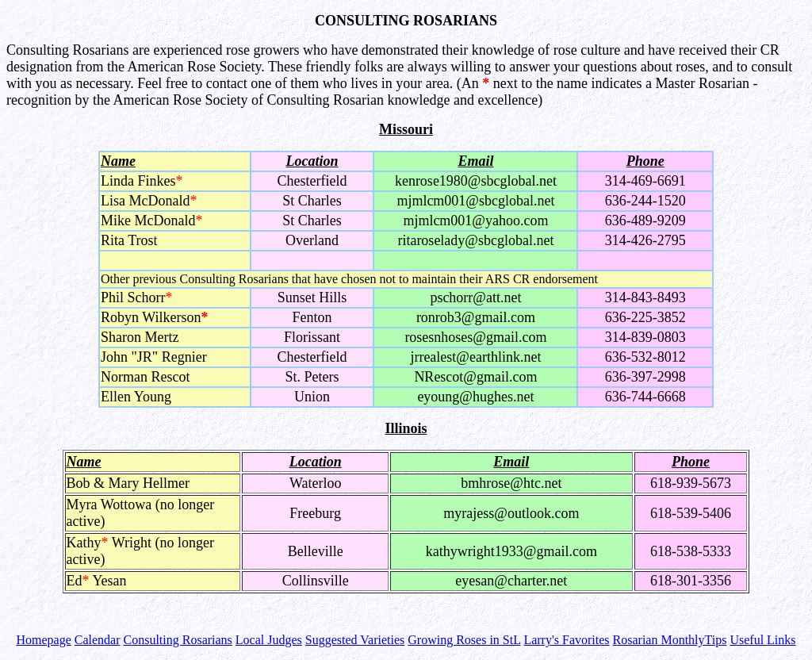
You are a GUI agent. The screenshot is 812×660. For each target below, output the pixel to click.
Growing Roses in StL (464, 640)
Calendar (98, 640)
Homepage (43, 640)
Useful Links (762, 640)
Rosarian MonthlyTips (670, 640)
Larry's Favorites (566, 640)
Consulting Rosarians (178, 640)
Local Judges (269, 640)
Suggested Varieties (355, 640)
